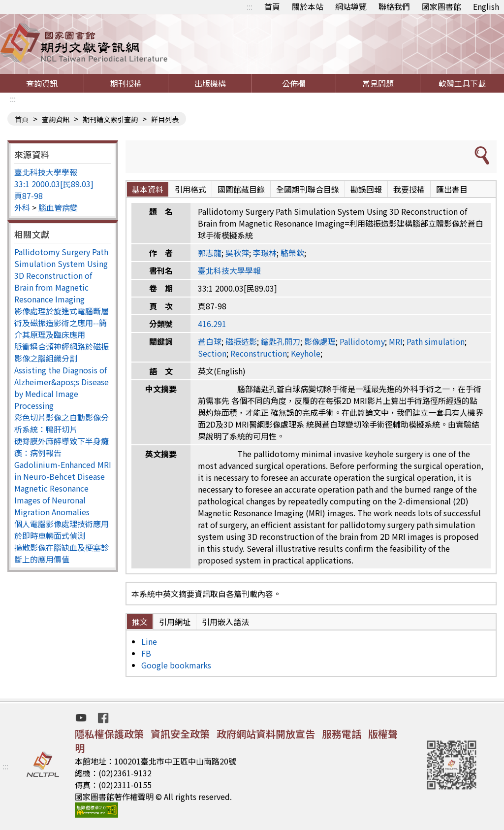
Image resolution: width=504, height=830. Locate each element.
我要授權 (409, 189)
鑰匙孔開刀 (281, 341)
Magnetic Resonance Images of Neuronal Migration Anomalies (52, 500)
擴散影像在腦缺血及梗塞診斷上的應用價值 (62, 553)
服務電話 (342, 734)
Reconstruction (259, 353)
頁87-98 (29, 196)
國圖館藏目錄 (241, 189)
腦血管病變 (58, 207)
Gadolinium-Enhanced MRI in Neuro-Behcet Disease (63, 470)
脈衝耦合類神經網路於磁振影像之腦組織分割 (62, 352)
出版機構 (210, 83)
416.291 (212, 324)
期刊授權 (126, 83)
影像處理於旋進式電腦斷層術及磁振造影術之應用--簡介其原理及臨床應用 (62, 323)
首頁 (272, 6)
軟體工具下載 (462, 83)
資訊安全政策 (180, 734)
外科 (22, 207)
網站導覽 (351, 6)
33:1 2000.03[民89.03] (54, 184)
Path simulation (436, 341)
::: (250, 6)
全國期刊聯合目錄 (308, 189)
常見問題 (378, 83)
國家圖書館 (441, 6)
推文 (140, 622)
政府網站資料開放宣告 (266, 734)
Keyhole (306, 353)
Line (149, 641)
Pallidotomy (362, 341)
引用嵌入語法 (225, 622)
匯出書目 (452, 189)
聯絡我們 (394, 6)
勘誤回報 (366, 189)
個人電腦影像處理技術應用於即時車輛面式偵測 (62, 530)
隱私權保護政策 (109, 734)
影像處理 (320, 341)
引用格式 (190, 189)
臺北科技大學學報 (46, 172)
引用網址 (175, 622)
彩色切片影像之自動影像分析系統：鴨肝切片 (62, 423)
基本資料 (148, 189)
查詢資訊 (42, 83)
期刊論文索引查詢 (110, 119)
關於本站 (308, 6)
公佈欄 (294, 83)
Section (212, 353)
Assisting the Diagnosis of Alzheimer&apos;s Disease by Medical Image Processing (62, 388)
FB (146, 653)
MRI (396, 341)
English (486, 6)
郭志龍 (210, 253)
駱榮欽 (292, 253)
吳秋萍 (237, 253)
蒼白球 (210, 341)
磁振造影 (241, 341)
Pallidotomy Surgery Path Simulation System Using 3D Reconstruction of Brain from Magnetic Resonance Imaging (61, 275)
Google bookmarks (176, 665)
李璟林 (265, 253)
